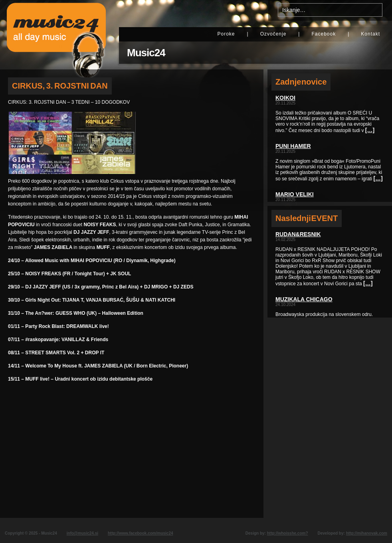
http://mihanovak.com (367, 533)
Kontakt (370, 34)
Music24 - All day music (56, 35)
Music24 (146, 53)
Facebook (324, 34)
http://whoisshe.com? (288, 533)
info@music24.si (82, 533)
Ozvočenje (273, 34)
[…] (370, 130)
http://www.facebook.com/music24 (141, 533)
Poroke (226, 34)
